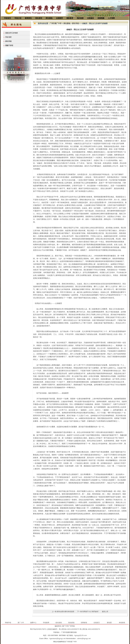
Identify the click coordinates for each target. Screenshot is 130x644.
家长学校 (8, 41)
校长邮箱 (59, 623)
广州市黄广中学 (56, 23)
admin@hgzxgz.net (84, 639)
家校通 (109, 623)
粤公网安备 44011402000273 (69, 629)
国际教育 (70, 18)
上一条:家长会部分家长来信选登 (63, 612)
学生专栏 (8, 37)
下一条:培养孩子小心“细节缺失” (88, 612)
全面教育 (59, 18)
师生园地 (49, 18)
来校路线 (122, 623)
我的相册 (80, 18)
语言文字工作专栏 (12, 33)
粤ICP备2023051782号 (38, 629)
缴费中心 (33, 623)
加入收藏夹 (106, 2)
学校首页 (8, 18)
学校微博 (46, 623)
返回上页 (105, 612)
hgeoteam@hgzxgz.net (57, 639)
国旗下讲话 (9, 45)
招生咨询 (39, 18)
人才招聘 (111, 18)
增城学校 (8, 623)
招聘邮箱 (84, 623)
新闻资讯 (28, 18)
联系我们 (124, 2)
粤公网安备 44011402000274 (90, 629)
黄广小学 (21, 623)
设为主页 (115, 2)
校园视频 (101, 18)
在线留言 (97, 623)
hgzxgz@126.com (81, 635)
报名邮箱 (71, 623)
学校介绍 (18, 18)
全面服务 (91, 18)
